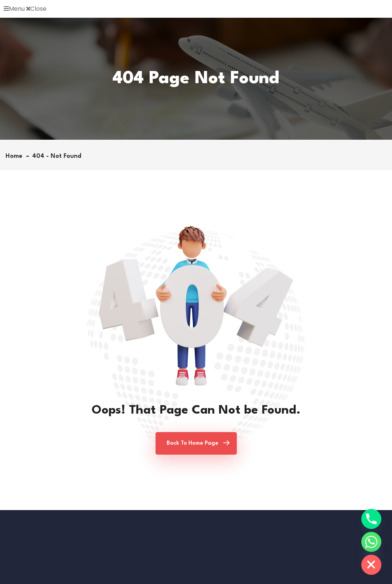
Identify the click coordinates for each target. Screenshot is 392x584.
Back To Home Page (192, 443)
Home (16, 156)
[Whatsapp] (371, 542)
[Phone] (371, 519)
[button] (196, 9)
